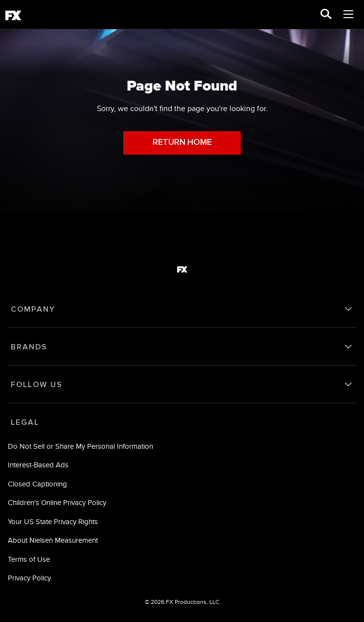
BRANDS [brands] (29, 347)
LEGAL (25, 422)
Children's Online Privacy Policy (57, 502)
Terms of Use (29, 559)
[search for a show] (326, 15)
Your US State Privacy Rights (53, 521)
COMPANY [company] (33, 309)
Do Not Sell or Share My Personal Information (80, 446)
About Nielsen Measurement (53, 540)
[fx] (13, 17)
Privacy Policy (29, 578)
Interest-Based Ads (38, 465)
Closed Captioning (37, 484)
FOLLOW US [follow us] (37, 385)
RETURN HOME (182, 143)
